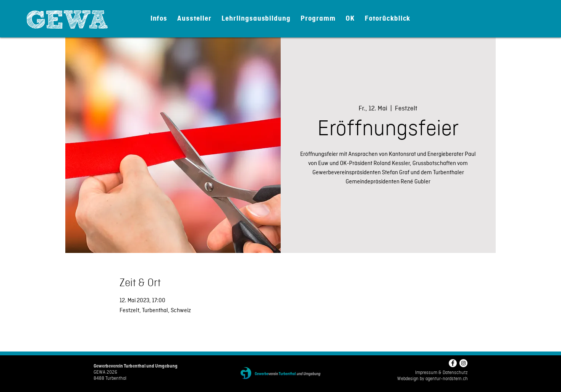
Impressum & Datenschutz (441, 373)
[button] (159, 19)
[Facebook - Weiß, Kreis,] (453, 363)
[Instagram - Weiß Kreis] (463, 363)
